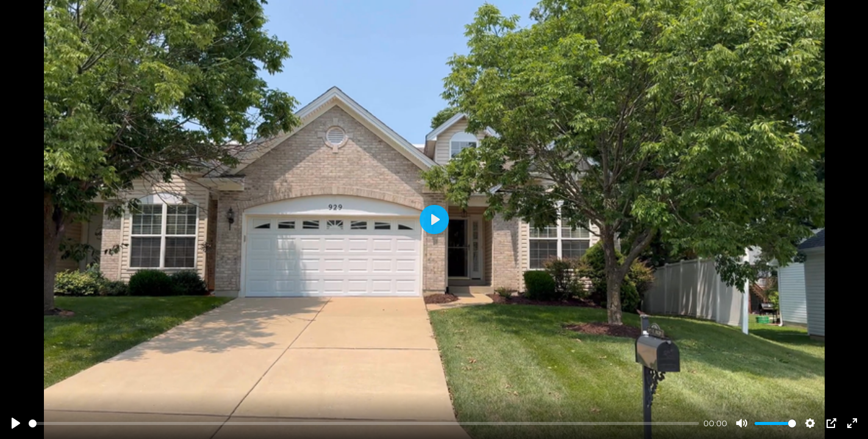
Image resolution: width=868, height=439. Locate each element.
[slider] (364, 423)
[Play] (16, 423)
